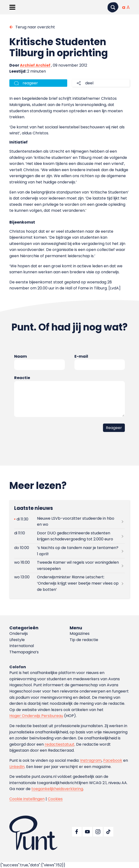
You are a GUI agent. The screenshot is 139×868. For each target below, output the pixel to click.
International (22, 646)
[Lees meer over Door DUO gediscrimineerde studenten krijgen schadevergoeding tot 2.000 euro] (69, 536)
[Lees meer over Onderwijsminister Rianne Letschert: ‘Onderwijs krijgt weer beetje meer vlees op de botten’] (69, 583)
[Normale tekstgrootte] (124, 7)
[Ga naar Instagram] (98, 832)
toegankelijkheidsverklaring (57, 789)
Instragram (91, 760)
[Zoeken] (113, 7)
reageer (30, 83)
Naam (21, 356)
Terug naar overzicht (35, 27)
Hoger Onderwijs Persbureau (36, 716)
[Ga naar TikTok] (109, 832)
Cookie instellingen (27, 799)
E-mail (81, 356)
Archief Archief (35, 65)
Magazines (80, 634)
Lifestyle (17, 640)
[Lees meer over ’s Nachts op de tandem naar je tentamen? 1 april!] (69, 551)
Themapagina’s (24, 652)
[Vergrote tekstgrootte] (128, 7)
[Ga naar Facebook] (77, 832)
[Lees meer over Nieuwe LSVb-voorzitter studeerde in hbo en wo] (69, 521)
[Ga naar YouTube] (87, 832)
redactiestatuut (60, 744)
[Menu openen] (12, 7)
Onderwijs (19, 634)
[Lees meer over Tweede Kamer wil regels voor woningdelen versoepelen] (69, 566)
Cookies (55, 799)
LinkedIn (17, 767)
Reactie (22, 378)
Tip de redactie (84, 640)
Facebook (113, 760)
